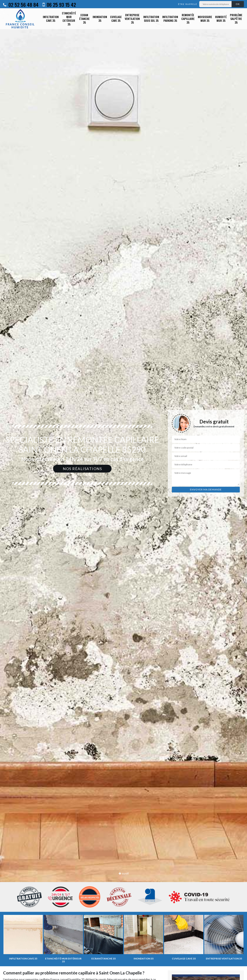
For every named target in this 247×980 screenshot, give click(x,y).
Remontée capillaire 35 (188, 19)
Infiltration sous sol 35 (151, 19)
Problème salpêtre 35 (236, 19)
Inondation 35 (100, 19)
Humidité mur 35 (221, 19)
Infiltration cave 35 (51, 19)
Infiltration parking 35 (170, 19)
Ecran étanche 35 (84, 19)
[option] (123, 490)
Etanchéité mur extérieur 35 (69, 19)
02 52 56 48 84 (21, 5)
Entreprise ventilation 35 (132, 19)
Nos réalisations (82, 469)
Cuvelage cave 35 (116, 19)
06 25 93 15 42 (59, 5)
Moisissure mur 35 (205, 19)
